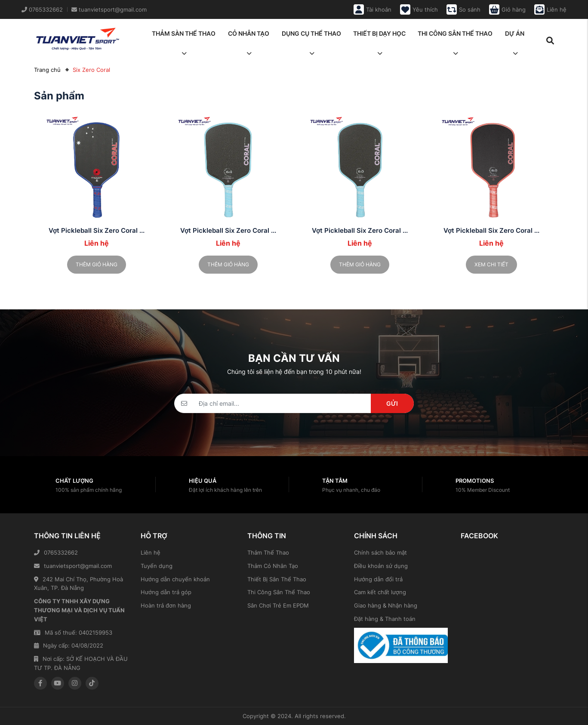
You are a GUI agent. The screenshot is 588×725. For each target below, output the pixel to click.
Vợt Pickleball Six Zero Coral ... (97, 230)
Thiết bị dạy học (379, 36)
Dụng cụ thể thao (311, 36)
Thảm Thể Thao (268, 552)
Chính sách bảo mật (380, 552)
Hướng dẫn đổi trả (378, 579)
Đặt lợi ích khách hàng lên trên (225, 490)
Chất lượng (74, 481)
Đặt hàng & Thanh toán (385, 619)
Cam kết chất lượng (380, 592)
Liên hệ (151, 552)
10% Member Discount (483, 490)
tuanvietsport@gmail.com (73, 566)
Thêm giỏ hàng (97, 264)
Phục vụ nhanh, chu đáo (351, 490)
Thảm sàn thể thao (184, 36)
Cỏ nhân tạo (249, 36)
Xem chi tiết (491, 264)
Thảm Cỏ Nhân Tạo (273, 566)
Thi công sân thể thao (455, 36)
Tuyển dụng (157, 566)
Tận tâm (335, 481)
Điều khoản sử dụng (381, 566)
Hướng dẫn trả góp (166, 592)
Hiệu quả (203, 481)
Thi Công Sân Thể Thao (279, 592)
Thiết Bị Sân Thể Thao (277, 579)
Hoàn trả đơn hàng (166, 605)
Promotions (475, 481)
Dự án (515, 36)
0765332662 (56, 552)
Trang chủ (47, 70)
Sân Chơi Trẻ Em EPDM (278, 605)
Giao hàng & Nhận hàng (386, 605)
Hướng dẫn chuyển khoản (175, 579)
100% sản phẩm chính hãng (89, 490)
